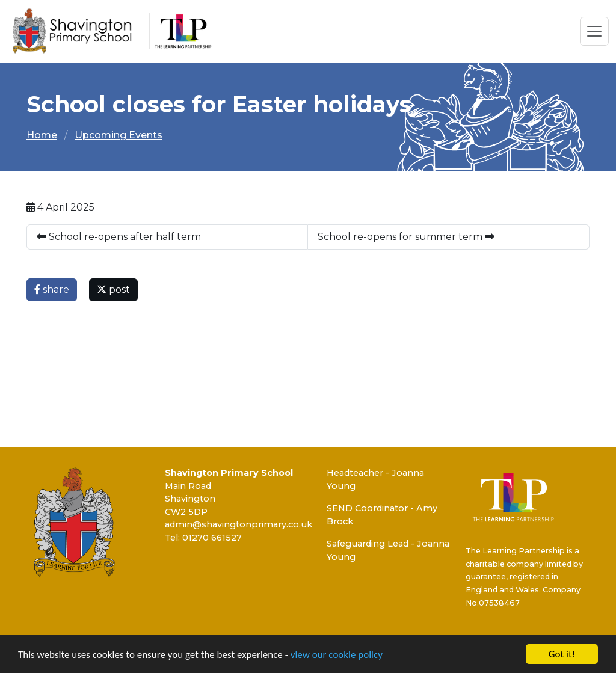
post (113, 290)
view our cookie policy (337, 655)
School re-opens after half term (119, 237)
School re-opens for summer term (406, 237)
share (52, 290)
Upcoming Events (119, 135)
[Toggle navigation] (594, 31)
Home (42, 135)
